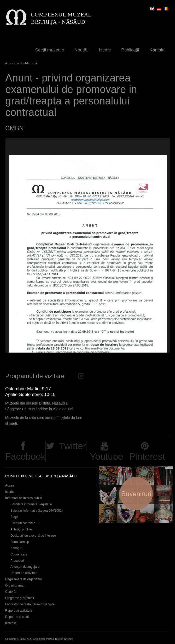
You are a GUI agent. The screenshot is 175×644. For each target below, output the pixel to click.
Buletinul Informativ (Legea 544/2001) (37, 511)
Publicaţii (130, 50)
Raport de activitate (24, 573)
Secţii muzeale (50, 50)
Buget (14, 517)
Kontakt (157, 50)
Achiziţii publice (21, 529)
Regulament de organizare (24, 579)
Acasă (11, 63)
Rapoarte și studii (17, 617)
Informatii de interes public (24, 498)
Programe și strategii (20, 598)
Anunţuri (16, 548)
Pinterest (147, 456)
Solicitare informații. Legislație (31, 504)
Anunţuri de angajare (25, 567)
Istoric (105, 50)
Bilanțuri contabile (23, 523)
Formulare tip (20, 542)
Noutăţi (81, 50)
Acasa (10, 485)
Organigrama (14, 586)
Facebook (25, 456)
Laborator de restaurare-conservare (30, 604)
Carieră (10, 592)
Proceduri (17, 561)
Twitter (72, 446)
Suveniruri (136, 494)
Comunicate (19, 554)
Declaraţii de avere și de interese (33, 536)
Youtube (106, 456)
